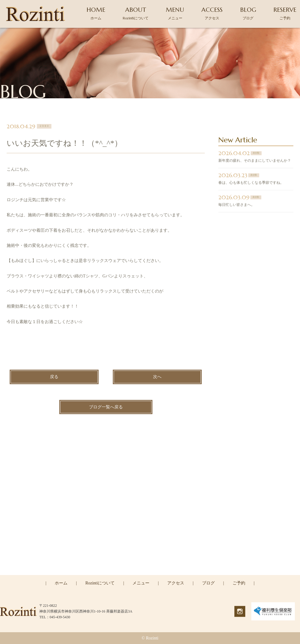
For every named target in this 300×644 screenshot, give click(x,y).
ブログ (208, 583)
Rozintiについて (100, 583)
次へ (157, 378)
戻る (54, 378)
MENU (175, 13)
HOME (96, 13)
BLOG (248, 13)
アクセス (176, 583)
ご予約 (239, 583)
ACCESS (212, 13)
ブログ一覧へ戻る (106, 408)
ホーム (61, 583)
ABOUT (136, 13)
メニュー (141, 583)
